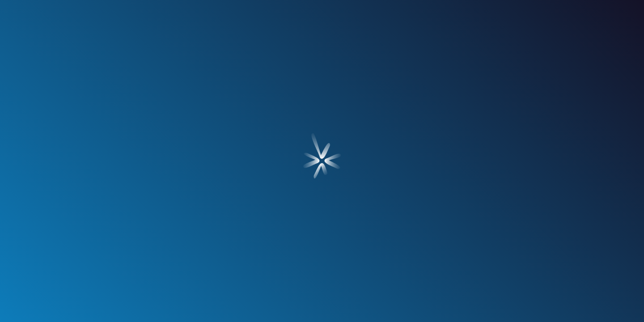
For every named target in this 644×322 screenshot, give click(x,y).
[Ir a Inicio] (322, 28)
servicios (219, 79)
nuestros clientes (322, 79)
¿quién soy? (125, 79)
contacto (519, 79)
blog (425, 79)
